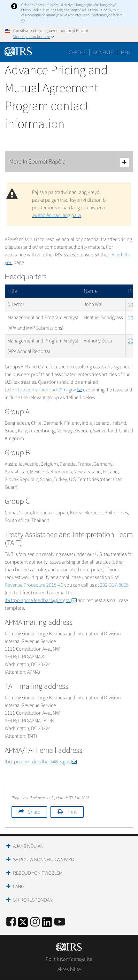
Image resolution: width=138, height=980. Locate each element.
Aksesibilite (69, 969)
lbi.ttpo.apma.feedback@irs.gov (46, 390)
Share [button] (34, 812)
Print (72, 812)
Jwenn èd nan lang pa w (57, 215)
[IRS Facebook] (11, 922)
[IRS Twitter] (23, 924)
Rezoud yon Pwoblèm (38, 873)
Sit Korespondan (33, 900)
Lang (19, 887)
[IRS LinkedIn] (47, 924)
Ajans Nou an (28, 846)
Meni (126, 52)
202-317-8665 (114, 585)
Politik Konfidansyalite (69, 959)
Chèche (77, 52)
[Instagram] (35, 922)
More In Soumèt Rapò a (69, 162)
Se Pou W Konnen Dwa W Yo (44, 860)
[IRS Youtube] (60, 922)
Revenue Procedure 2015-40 (34, 585)
